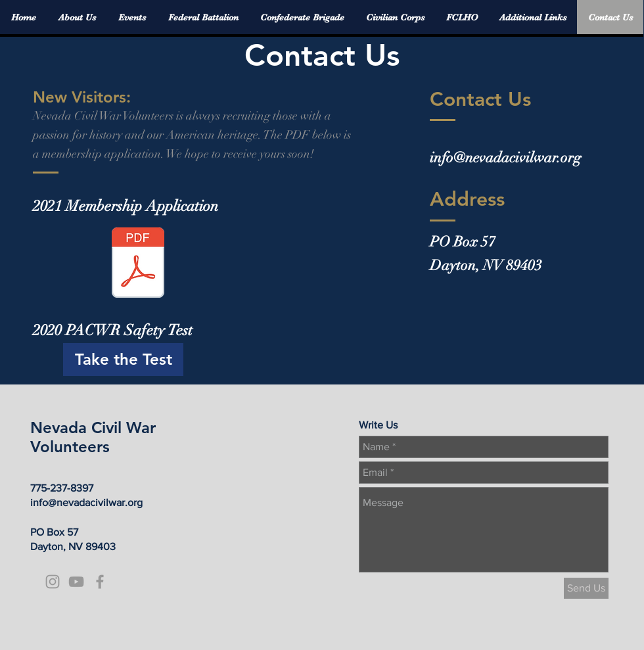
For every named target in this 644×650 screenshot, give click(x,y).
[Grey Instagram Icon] (53, 582)
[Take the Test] (123, 360)
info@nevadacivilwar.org (505, 157)
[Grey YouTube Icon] (76, 582)
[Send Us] (586, 588)
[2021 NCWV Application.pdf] (138, 264)
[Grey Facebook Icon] (100, 582)
